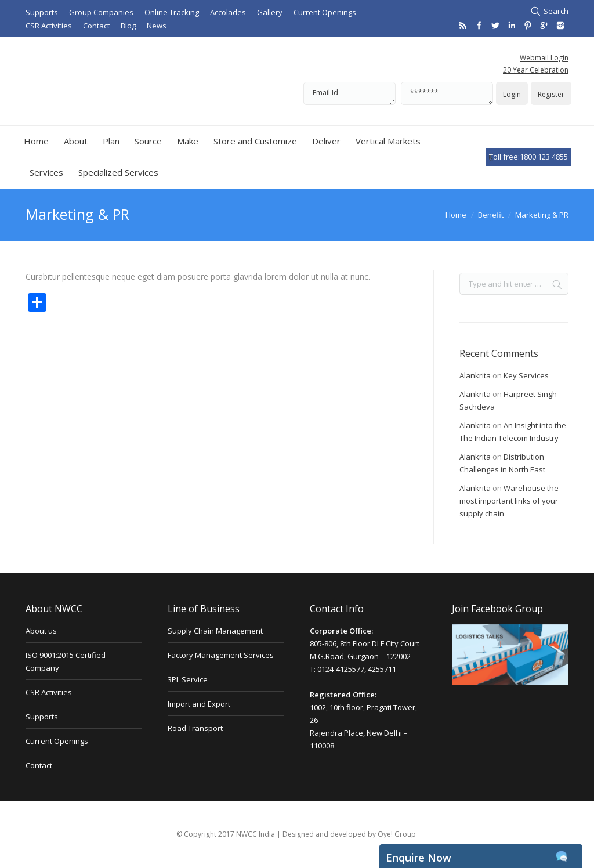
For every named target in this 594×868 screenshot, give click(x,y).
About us (41, 631)
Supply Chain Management (215, 631)
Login (512, 94)
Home (456, 215)
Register (551, 94)
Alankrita (475, 375)
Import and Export (199, 704)
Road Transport (195, 728)
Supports (42, 717)
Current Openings (57, 741)
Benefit (491, 215)
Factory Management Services (221, 655)
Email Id (349, 93)
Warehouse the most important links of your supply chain (509, 501)
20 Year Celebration (536, 70)
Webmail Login (544, 58)
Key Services (526, 375)
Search (556, 11)
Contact (39, 765)
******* (447, 93)
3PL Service (188, 679)
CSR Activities (49, 692)
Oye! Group (397, 834)
